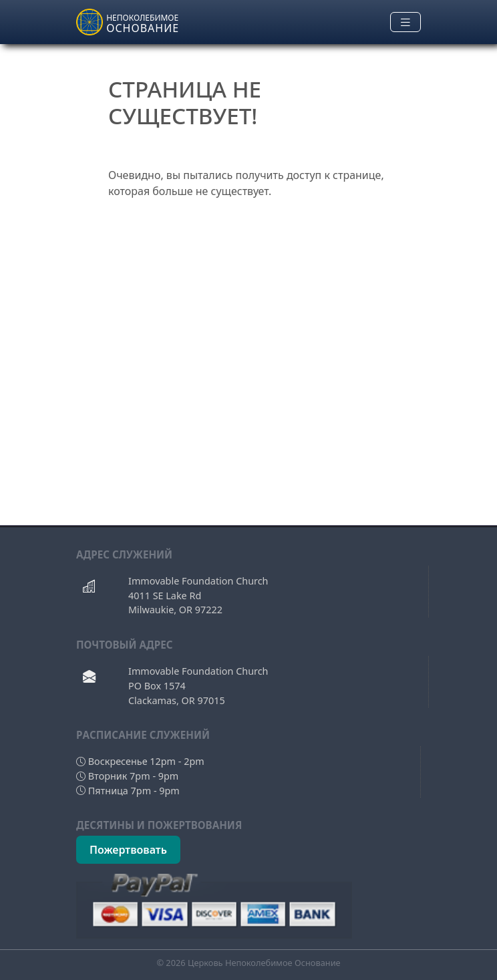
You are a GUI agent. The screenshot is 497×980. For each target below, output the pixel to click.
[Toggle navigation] (405, 22)
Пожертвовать (128, 850)
